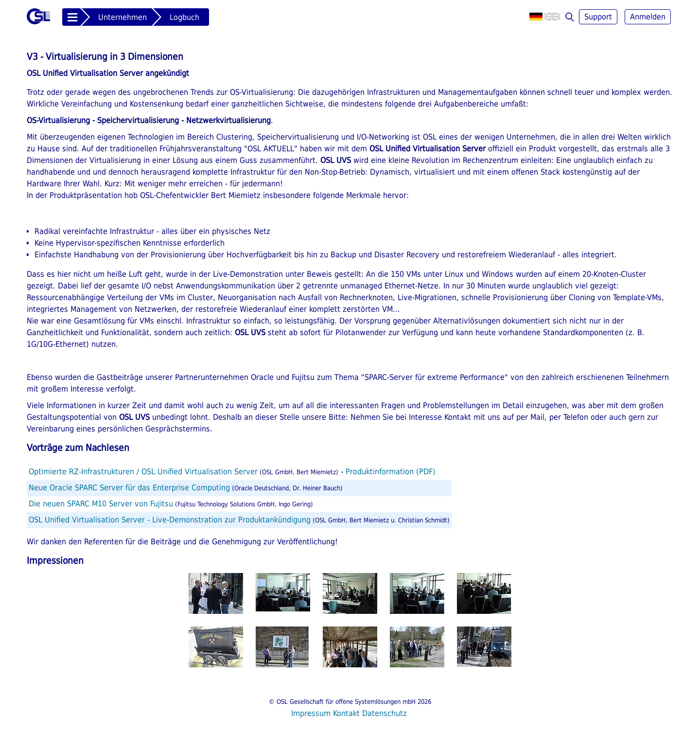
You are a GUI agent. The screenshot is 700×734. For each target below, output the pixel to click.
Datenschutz (385, 713)
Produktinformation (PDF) (391, 472)
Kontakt (346, 713)
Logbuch (184, 17)
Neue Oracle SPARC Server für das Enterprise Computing (129, 488)
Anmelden (648, 17)
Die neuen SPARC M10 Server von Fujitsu (101, 504)
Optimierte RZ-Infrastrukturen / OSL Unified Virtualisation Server (143, 472)
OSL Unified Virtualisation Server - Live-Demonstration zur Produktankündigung (170, 520)
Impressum (311, 713)
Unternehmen (122, 17)
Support (598, 17)
